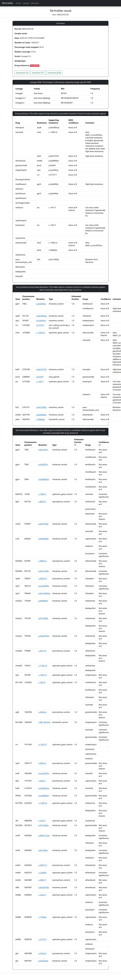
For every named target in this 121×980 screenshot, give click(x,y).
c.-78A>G (42, 494)
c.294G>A (42, 712)
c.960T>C (42, 502)
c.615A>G (42, 953)
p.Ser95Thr (43, 464)
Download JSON (54, 73)
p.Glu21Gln (43, 450)
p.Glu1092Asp (44, 593)
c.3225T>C (43, 579)
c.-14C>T (40, 381)
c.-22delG (42, 873)
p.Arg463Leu (44, 788)
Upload (26, 3)
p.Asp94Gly (41, 304)
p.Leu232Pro (44, 773)
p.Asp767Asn (44, 636)
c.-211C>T (43, 939)
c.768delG (41, 419)
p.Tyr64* (40, 377)
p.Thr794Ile (43, 618)
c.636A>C (42, 763)
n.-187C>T (43, 745)
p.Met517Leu (44, 835)
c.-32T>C (42, 821)
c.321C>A (42, 651)
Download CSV (22, 73)
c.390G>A (42, 561)
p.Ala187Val (43, 524)
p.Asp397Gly (44, 887)
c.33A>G (42, 781)
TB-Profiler (7, 3)
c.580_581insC (44, 722)
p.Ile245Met (43, 539)
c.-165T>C (43, 675)
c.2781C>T (43, 865)
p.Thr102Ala (43, 825)
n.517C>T (40, 325)
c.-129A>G (43, 803)
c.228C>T (42, 880)
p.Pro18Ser (43, 850)
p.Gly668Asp (44, 479)
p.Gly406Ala (41, 415)
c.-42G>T (42, 895)
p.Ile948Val (43, 601)
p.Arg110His (44, 571)
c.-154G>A (41, 333)
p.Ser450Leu (42, 316)
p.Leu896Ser (44, 796)
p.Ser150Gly (41, 407)
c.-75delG (42, 917)
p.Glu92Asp (43, 961)
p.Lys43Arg (41, 321)
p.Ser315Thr (41, 369)
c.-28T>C (42, 682)
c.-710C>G (43, 666)
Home (18, 3)
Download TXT (38, 73)
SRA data (35, 3)
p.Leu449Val (44, 586)
